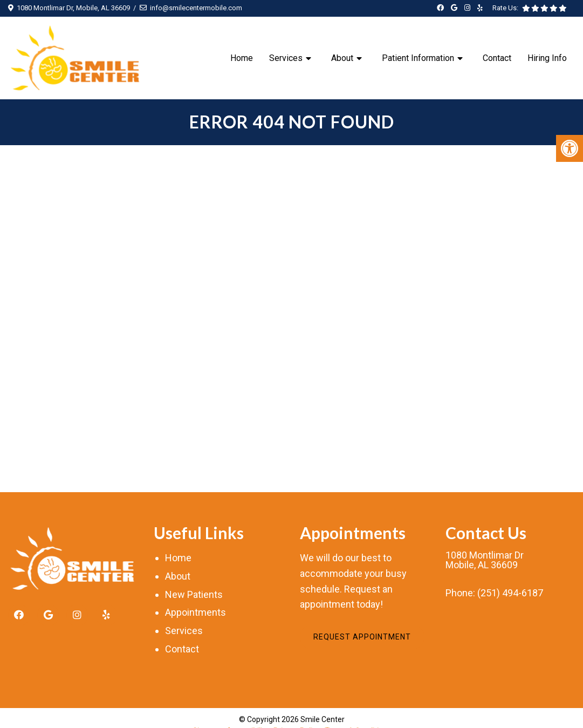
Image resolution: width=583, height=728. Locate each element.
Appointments (196, 612)
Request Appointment (362, 637)
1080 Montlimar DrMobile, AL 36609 (485, 560)
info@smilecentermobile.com (196, 8)
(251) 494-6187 (510, 593)
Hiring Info (547, 58)
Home (242, 58)
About (342, 58)
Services (286, 58)
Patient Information (418, 58)
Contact (497, 58)
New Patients (194, 594)
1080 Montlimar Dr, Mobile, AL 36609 (73, 8)
